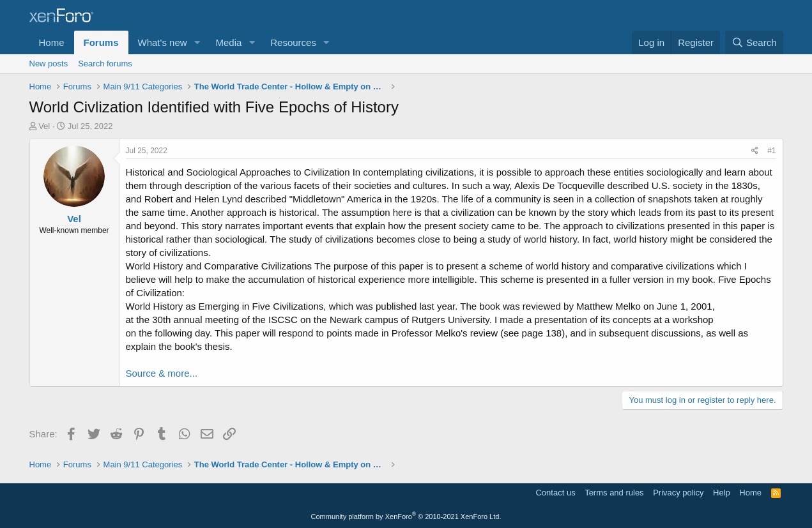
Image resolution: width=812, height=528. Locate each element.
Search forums (105, 64)
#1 (771, 151)
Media (228, 42)
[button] (197, 42)
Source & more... (162, 373)
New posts (49, 64)
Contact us (555, 493)
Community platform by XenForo (406, 517)
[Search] (754, 42)
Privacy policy (678, 493)
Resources (293, 42)
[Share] (755, 151)
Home (52, 42)
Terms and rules (614, 493)
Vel (44, 126)
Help (722, 493)
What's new (163, 42)
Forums (101, 42)
